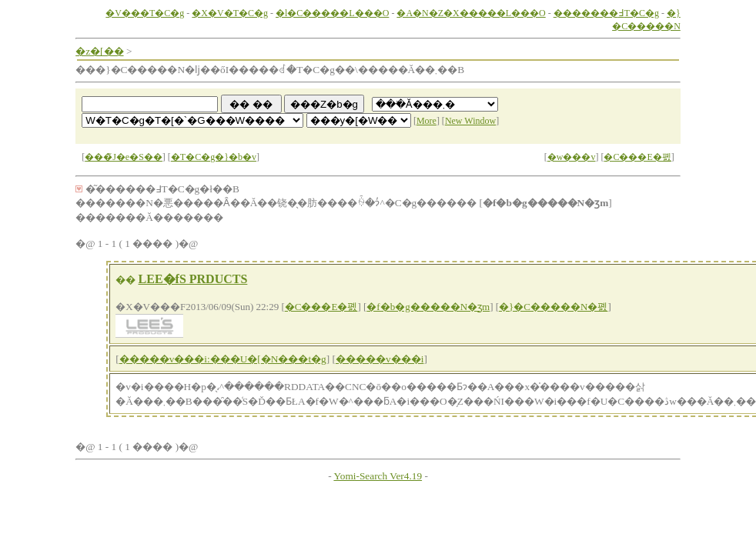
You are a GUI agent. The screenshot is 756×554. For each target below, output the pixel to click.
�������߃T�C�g (606, 13)
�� (125, 280)
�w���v (572, 157)
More (427, 121)
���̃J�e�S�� (124, 157)
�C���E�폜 (637, 157)
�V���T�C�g (145, 13)
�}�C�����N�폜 (553, 307)
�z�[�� (99, 51)
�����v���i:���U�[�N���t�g (223, 359)
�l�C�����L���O (332, 13)
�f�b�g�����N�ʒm (428, 307)
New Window (470, 121)
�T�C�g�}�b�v (214, 157)
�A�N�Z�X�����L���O (471, 13)
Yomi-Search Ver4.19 (378, 476)
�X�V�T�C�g (230, 13)
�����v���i (380, 359)
